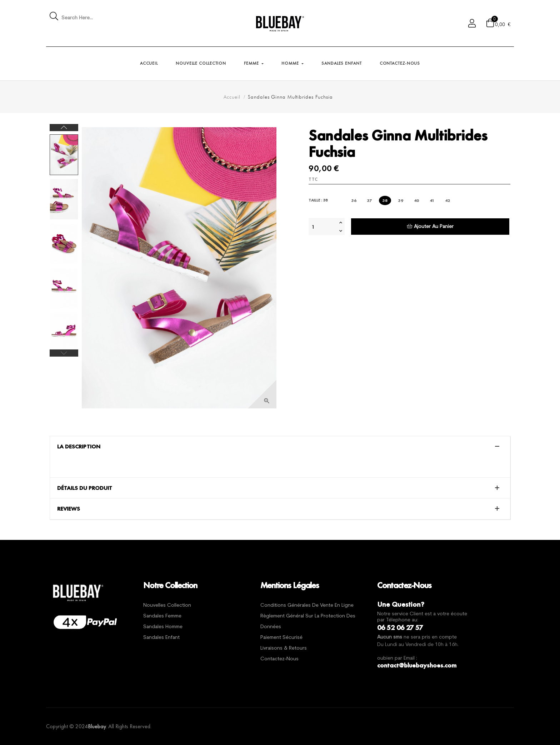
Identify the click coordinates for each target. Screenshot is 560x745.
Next (64, 128)
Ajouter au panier (430, 226)
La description (79, 447)
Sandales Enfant (161, 638)
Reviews (69, 509)
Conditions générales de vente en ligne (307, 605)
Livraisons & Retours (284, 648)
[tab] (280, 447)
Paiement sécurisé (281, 638)
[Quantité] (323, 227)
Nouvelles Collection (167, 605)
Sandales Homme (163, 627)
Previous (64, 353)
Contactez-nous (279, 659)
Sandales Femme (162, 616)
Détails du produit (85, 488)
